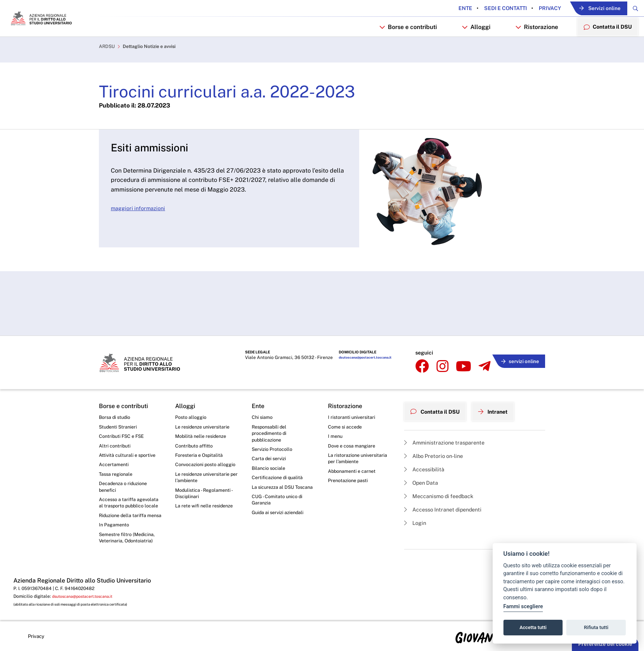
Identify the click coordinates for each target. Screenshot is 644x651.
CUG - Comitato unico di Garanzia (279, 486)
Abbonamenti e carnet (354, 447)
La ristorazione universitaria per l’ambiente (360, 433)
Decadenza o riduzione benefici (126, 464)
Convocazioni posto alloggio (198, 443)
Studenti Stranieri (120, 399)
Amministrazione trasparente (449, 410)
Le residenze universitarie (205, 399)
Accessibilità (426, 438)
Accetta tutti (533, 627)
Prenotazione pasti (350, 457)
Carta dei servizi (271, 434)
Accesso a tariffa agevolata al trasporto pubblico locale (125, 485)
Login (416, 495)
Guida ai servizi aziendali (280, 500)
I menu (336, 409)
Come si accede (347, 399)
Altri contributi (116, 419)
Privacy (529, 9)
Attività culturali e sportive (129, 430)
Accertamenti (115, 440)
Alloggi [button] (470, 47)
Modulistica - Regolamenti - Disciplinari (206, 479)
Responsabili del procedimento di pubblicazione (271, 406)
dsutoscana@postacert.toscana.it (362, 335)
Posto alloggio (192, 388)
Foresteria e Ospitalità (201, 430)
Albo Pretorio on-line (437, 424)
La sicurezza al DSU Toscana (275, 468)
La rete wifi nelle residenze (207, 493)
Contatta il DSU (438, 381)
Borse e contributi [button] (402, 47)
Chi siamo (263, 388)
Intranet (501, 381)
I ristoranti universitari (353, 388)
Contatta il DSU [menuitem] (605, 47)
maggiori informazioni (141, 231)
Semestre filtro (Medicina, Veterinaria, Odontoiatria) (129, 534)
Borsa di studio (116, 388)
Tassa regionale (118, 450)
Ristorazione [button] (531, 47)
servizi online (518, 333)
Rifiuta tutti (596, 627)
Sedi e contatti (484, 9)
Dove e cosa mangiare (354, 419)
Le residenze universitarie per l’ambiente (205, 461)
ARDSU (108, 69)
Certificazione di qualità (280, 454)
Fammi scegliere (523, 607)
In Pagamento (116, 520)
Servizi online (588, 9)
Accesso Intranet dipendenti (448, 481)
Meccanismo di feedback (443, 467)
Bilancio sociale (270, 444)
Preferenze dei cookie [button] (605, 644)
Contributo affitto (196, 419)
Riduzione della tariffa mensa (125, 506)
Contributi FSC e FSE (124, 409)
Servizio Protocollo (274, 424)
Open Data (423, 453)
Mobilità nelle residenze (203, 409)
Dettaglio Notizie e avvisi (155, 69)
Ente (445, 9)
